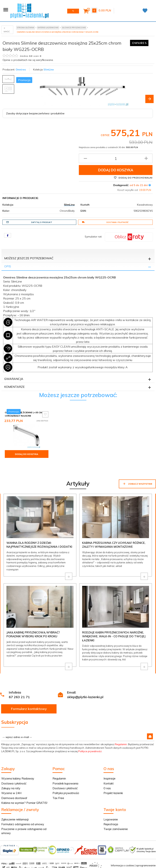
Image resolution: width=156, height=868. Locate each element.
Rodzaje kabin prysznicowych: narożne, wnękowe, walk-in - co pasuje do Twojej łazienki (114, 636)
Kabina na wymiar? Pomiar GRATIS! (24, 803)
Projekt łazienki (113, 793)
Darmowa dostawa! (14, 798)
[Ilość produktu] (116, 158)
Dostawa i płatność (105, 222)
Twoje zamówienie (116, 829)
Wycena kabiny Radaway (18, 778)
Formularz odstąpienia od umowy (23, 824)
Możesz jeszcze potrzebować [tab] (29, 258)
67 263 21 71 (19, 697)
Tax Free (58, 798)
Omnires (21, 70)
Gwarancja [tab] (14, 379)
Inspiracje (109, 778)
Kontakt (109, 783)
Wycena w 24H (11, 793)
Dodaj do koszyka (116, 170)
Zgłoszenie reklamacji (15, 819)
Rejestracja (111, 824)
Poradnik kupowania (65, 783)
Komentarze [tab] (14, 387)
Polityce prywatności (90, 751)
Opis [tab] (8, 266)
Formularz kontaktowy (29, 709)
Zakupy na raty (11, 788)
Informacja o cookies (123, 865)
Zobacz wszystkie (137, 484)
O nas (107, 788)
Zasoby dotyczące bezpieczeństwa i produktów (35, 113)
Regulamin (121, 744)
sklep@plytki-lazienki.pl (85, 697)
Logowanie (111, 819)
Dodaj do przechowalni (133, 178)
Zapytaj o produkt (29, 222)
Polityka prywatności (66, 793)
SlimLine (49, 70)
